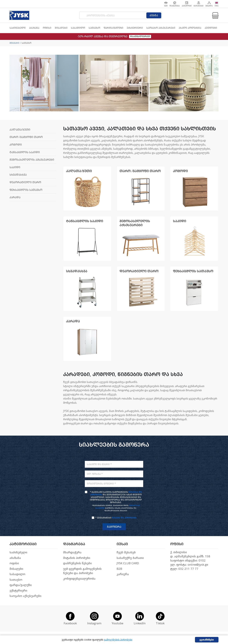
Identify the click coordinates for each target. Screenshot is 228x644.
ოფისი (14, 563)
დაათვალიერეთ (140, 36)
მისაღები (16, 569)
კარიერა (123, 574)
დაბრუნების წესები (77, 563)
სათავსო (16, 580)
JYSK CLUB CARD (128, 563)
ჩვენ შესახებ (126, 552)
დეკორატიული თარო (25, 182)
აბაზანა (15, 558)
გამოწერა (114, 527)
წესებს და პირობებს (124, 518)
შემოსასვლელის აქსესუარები (32, 160)
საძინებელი (18, 552)
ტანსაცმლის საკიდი (25, 152)
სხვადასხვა (18, 175)
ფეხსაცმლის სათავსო (26, 190)
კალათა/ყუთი (20, 130)
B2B (119, 569)
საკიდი (15, 167)
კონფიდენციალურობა (79, 579)
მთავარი (14, 43)
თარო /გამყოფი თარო (26, 137)
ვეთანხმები (207, 640)
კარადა (15, 197)
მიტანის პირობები (77, 558)
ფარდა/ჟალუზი (21, 585)
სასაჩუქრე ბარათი (130, 558)
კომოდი (16, 145)
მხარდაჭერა (72, 552)
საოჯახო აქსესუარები (25, 596)
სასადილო (17, 574)
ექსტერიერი (18, 591)
